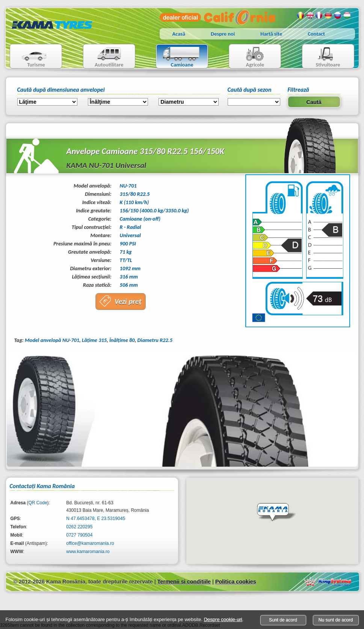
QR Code (38, 503)
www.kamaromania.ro (88, 552)
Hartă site (271, 34)
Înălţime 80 (122, 340)
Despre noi (223, 34)
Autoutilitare (103, 57)
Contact (316, 34)
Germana (329, 15)
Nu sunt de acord (336, 620)
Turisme (29, 57)
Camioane (179, 57)
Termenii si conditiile (184, 582)
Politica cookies (236, 582)
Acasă (179, 34)
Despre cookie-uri (223, 619)
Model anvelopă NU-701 (52, 340)
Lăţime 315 (94, 340)
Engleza (310, 15)
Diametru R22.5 (155, 340)
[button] (276, 513)
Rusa (338, 15)
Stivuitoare (321, 57)
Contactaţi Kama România (42, 486)
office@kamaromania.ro (90, 543)
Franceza (319, 15)
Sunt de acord (283, 620)
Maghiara (347, 15)
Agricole (247, 57)
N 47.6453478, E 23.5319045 (96, 519)
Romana (301, 15)
